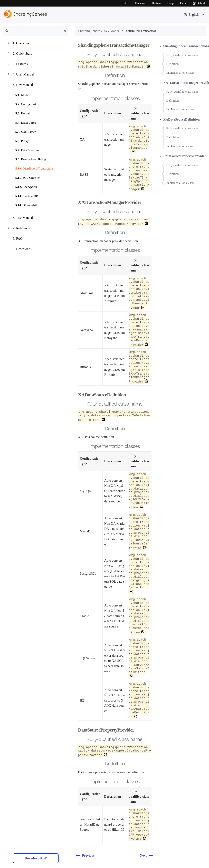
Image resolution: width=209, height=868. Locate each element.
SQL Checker (25, 177)
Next (148, 856)
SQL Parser (23, 131)
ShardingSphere (89, 31)
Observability (25, 205)
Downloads (19, 249)
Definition (173, 64)
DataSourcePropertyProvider (185, 156)
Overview (18, 44)
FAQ (15, 239)
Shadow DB (24, 195)
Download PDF (36, 858)
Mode (19, 94)
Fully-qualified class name (182, 55)
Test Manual (20, 218)
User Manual (20, 75)
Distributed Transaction (32, 168)
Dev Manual (20, 85)
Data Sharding (25, 149)
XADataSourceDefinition (182, 119)
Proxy (20, 140)
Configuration (25, 104)
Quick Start (19, 54)
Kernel (20, 113)
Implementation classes (180, 73)
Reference (18, 229)
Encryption (24, 186)
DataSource (23, 122)
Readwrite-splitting (28, 159)
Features (17, 64)
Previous (85, 856)
